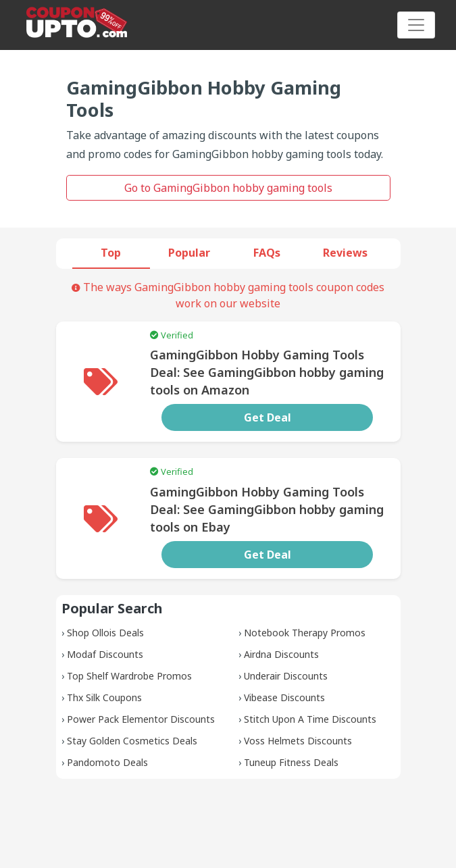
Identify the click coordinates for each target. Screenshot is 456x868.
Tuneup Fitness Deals (291, 762)
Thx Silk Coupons (104, 697)
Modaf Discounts (105, 654)
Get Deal (268, 417)
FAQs (267, 253)
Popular (189, 253)
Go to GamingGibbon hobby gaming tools (228, 188)
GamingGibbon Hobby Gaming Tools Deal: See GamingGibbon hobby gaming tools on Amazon (267, 372)
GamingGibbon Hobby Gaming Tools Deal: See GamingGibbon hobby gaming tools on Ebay (267, 509)
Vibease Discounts (284, 697)
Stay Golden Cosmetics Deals (132, 741)
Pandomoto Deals (107, 762)
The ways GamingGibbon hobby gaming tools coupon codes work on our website (228, 295)
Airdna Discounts (281, 654)
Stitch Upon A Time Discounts (310, 719)
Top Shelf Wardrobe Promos (129, 676)
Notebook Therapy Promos (305, 633)
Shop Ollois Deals (105, 633)
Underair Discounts (286, 676)
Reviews (345, 253)
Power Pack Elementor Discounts (141, 719)
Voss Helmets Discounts (298, 741)
